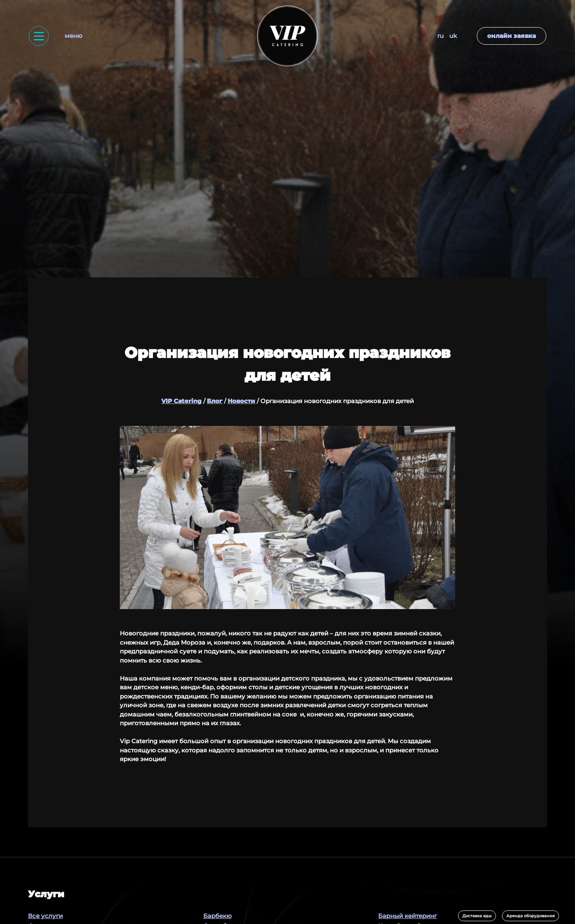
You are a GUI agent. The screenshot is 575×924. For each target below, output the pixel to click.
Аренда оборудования (530, 916)
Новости (241, 401)
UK (453, 36)
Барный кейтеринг (407, 916)
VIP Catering (181, 401)
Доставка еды (477, 916)
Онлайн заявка (512, 36)
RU (440, 36)
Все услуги (45, 916)
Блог (215, 401)
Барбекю (217, 916)
